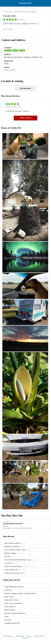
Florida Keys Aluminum (14, 546)
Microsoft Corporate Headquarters (15, 613)
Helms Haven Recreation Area (15, 573)
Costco (6, 616)
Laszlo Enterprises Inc (15, 570)
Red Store (9, 556)
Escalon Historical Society (13, 524)
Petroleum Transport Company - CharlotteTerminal (20, 593)
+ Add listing (19, 636)
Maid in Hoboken (10, 610)
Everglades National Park (12, 623)
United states (8, 12)
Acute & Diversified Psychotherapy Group (20, 560)
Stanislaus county (25, 12)
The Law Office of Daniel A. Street (18, 550)
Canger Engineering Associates (14, 587)
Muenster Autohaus (14, 553)
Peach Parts (8, 620)
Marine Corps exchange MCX (14, 603)
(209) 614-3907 (8, 29)
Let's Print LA (11, 563)
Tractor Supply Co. (10, 607)
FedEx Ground (9, 597)
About (29, 636)
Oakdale (34, 12)
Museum (8, 50)
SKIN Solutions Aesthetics (15, 543)
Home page (7, 636)
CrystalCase (8, 590)
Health (22, 50)
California (16, 12)
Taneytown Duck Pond (11, 600)
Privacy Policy (40, 636)
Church (15, 50)
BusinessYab (25, 3)
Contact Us (25, 638)
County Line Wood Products (20, 566)
